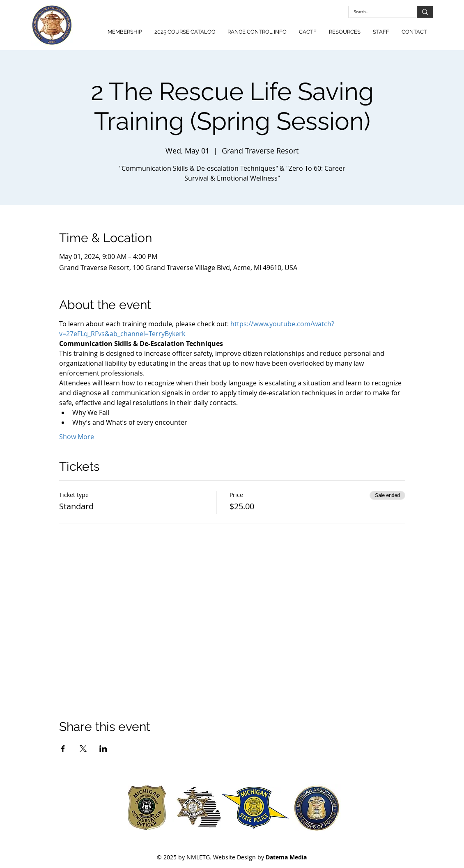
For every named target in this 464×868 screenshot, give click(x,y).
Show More (77, 437)
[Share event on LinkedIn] (103, 749)
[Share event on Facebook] (63, 749)
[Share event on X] (83, 749)
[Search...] (377, 12)
